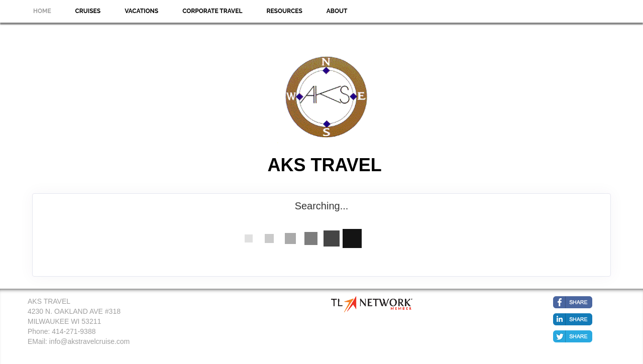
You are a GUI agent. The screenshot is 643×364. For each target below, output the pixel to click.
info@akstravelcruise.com (90, 341)
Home (42, 11)
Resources (284, 11)
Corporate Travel (212, 11)
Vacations (141, 11)
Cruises (88, 11)
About (337, 11)
